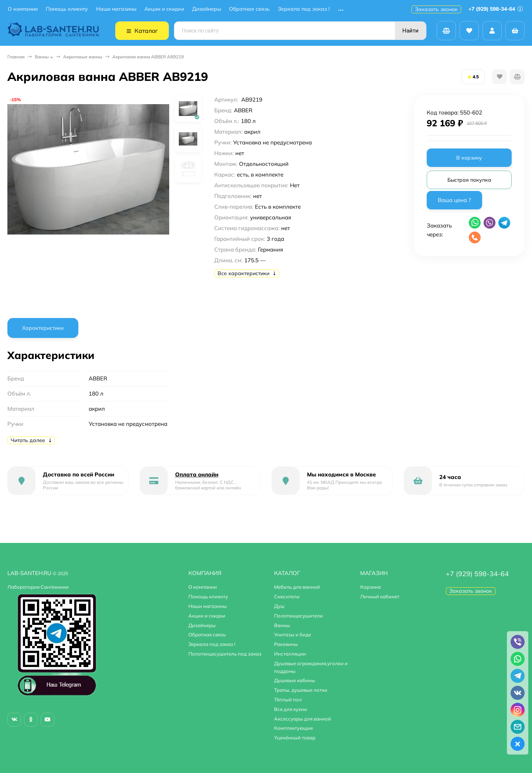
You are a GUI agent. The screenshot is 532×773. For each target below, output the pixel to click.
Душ (279, 606)
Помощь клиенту (67, 9)
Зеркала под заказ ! (304, 9)
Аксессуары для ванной (303, 719)
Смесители (287, 596)
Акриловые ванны (83, 57)
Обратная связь (249, 9)
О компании (23, 9)
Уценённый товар (295, 738)
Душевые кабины (295, 680)
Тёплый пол (288, 700)
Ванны (42, 57)
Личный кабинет (380, 596)
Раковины (286, 644)
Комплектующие (294, 728)
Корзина (371, 587)
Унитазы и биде (293, 635)
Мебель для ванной (297, 587)
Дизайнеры (207, 9)
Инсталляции (290, 654)
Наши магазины (116, 9)
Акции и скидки (164, 9)
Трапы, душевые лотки (301, 690)
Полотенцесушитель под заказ (225, 654)
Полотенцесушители (299, 616)
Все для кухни (291, 709)
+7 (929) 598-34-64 (496, 9)
